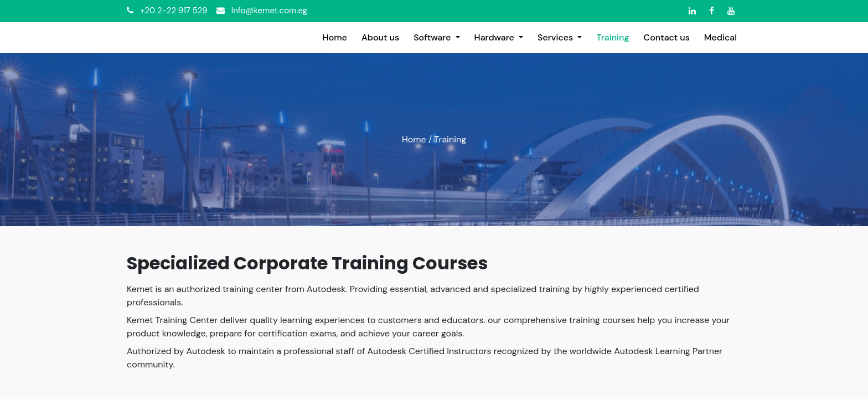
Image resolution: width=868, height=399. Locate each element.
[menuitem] (335, 38)
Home (414, 139)
